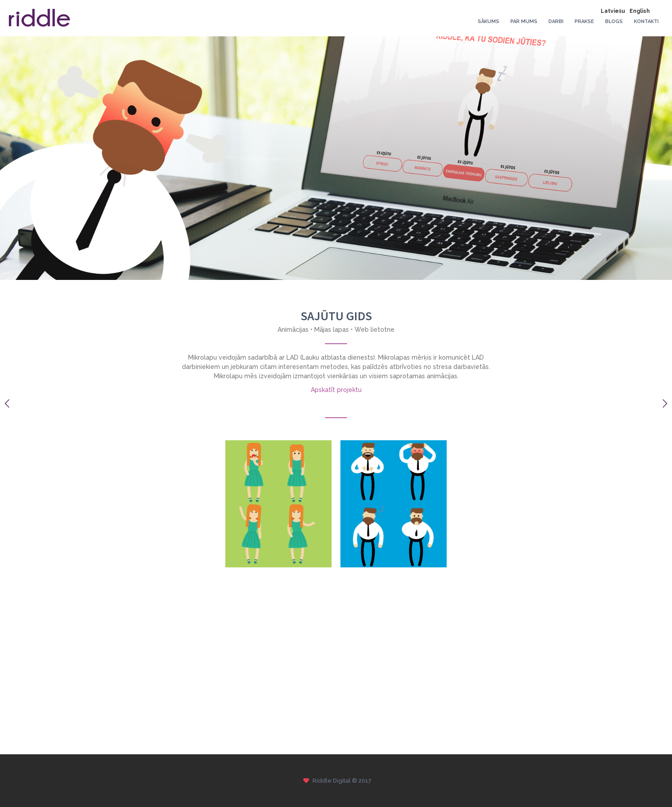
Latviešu (613, 11)
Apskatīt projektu (336, 390)
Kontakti (646, 21)
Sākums (489, 21)
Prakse (584, 21)
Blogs (614, 21)
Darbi (556, 21)
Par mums (524, 21)
